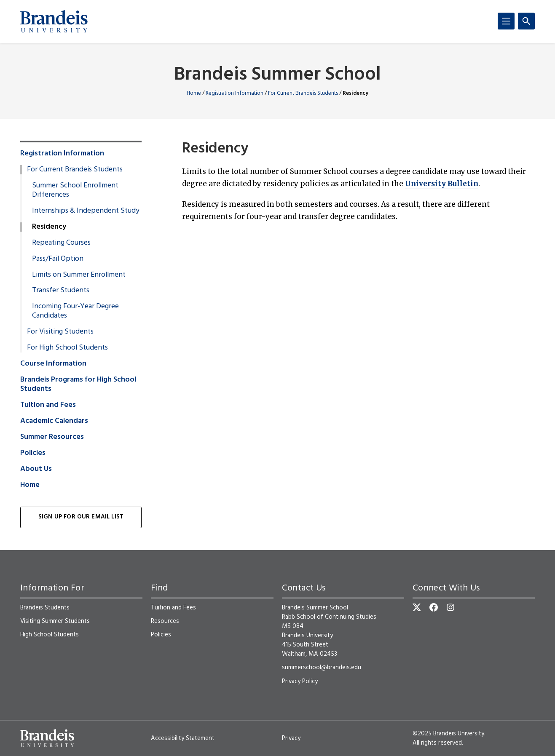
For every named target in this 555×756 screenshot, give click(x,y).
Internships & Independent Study (86, 211)
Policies (33, 453)
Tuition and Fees (48, 405)
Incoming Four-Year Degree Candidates (75, 311)
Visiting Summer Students (55, 621)
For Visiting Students (60, 332)
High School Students (50, 635)
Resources (165, 621)
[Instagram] (450, 607)
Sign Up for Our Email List (81, 517)
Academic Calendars (54, 421)
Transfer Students (61, 291)
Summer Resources (52, 437)
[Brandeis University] (54, 21)
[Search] (526, 21)
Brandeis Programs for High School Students (78, 385)
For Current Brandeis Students (303, 93)
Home (194, 93)
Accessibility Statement (183, 738)
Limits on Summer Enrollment (79, 275)
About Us (36, 469)
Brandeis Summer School (277, 75)
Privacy (291, 738)
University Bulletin (442, 184)
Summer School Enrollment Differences (75, 190)
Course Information (53, 364)
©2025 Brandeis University (448, 734)
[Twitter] (417, 607)
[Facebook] (434, 607)
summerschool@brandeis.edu (322, 668)
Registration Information (235, 93)
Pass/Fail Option (58, 259)
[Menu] (506, 21)
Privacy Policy (300, 681)
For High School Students (67, 348)
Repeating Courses (61, 243)
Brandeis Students (45, 608)
